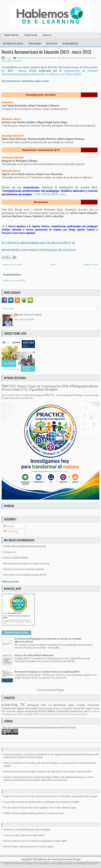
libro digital (87, 708)
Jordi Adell (62, 714)
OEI (59, 58)
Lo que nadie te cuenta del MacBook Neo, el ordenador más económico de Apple (41, 802)
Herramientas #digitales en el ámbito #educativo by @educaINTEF (47, 672)
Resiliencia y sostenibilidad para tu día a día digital (27, 830)
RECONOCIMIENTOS (70, 43)
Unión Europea (45, 708)
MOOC (37, 714)
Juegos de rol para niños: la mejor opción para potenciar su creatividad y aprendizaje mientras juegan (51, 796)
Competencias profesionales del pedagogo (37, 58)
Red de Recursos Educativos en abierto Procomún (26, 563)
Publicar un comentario (14, 281)
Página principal (12, 35)
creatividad (61, 711)
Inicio (53, 265)
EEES (68, 714)
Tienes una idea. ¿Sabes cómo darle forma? (24, 835)
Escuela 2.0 (94, 711)
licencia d (52, 727)
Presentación (31, 35)
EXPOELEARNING (47, 711)
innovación (93, 705)
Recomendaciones (75, 711)
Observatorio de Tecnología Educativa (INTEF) (25, 575)
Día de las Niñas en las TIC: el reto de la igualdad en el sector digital (35, 841)
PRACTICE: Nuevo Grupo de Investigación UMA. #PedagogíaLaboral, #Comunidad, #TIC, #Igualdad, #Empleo (50, 388)
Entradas (9, 526)
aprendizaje (61, 705)
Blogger (60, 690)
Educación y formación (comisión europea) (24, 569)
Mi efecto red (10, 552)
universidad (31, 708)
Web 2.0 (47, 705)
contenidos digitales (15, 711)
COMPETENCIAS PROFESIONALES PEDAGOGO (25, 546)
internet (77, 708)
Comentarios (17, 61)
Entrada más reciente (12, 265)
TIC (24, 705)
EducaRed (29, 714)
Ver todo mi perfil (24, 320)
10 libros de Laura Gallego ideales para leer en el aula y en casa (34, 813)
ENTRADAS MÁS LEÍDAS (16, 633)
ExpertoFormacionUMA (49, 714)
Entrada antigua (91, 265)
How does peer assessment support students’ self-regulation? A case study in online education (48, 771)
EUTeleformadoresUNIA (79, 714)
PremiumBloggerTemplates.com (64, 864)
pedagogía (34, 705)
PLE (4, 711)
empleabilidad (32, 711)
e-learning (11, 705)
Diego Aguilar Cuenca (30, 315)
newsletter (68, 708)
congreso (58, 708)
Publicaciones (35, 43)
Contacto (47, 35)
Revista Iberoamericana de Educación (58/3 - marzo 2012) (46, 52)
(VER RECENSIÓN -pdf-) (50, 194)
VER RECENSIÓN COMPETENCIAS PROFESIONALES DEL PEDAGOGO (39, 250)
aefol (87, 711)
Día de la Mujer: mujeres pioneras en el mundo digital (28, 847)
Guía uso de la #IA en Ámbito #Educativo (34, 655)
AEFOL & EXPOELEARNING (16, 558)
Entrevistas (52, 43)
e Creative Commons (66, 727)
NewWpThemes (19, 864)
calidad (96, 708)
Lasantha (46, 864)
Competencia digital (13, 708)
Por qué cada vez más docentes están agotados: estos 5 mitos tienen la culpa (40, 808)
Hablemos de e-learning (49, 859)
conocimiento (18, 714)
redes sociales (78, 705)
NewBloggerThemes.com (87, 864)
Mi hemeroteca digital (13, 43)
